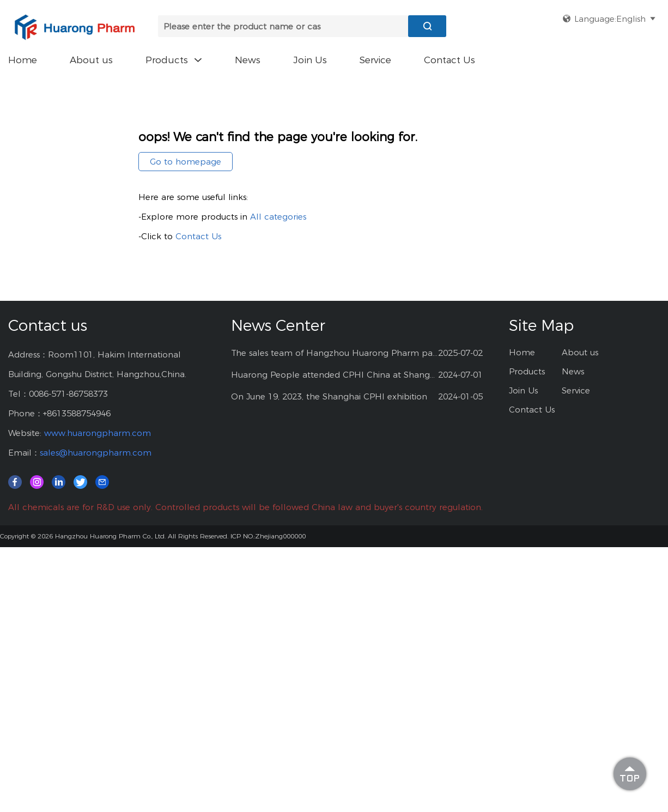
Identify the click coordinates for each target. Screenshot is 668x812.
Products (174, 60)
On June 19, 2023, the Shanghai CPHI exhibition (329, 396)
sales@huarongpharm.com (96, 453)
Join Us (310, 60)
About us (91, 60)
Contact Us (450, 60)
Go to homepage (186, 162)
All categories (278, 217)
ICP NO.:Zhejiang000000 (268, 536)
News (248, 60)
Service (375, 60)
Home (23, 60)
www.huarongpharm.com (98, 433)
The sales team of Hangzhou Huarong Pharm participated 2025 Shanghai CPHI (335, 353)
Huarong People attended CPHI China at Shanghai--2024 (335, 375)
